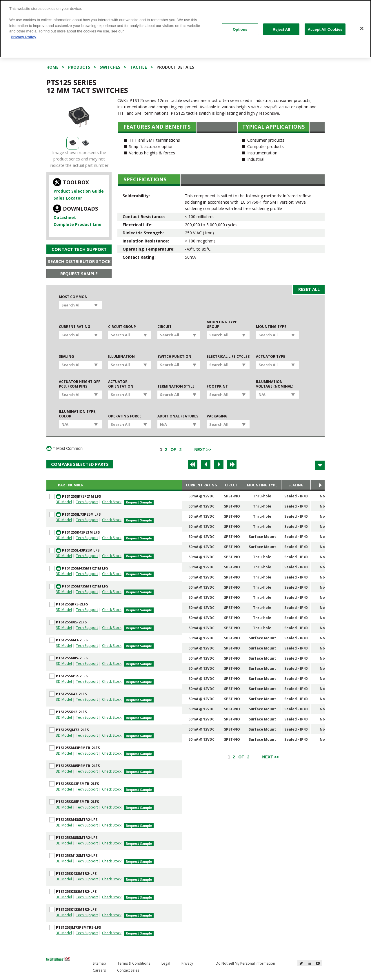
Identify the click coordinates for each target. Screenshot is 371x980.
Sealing (66, 357)
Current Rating (74, 327)
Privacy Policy (23, 37)
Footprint (217, 386)
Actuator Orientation (121, 384)
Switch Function (174, 357)
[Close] (362, 28)
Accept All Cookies (325, 29)
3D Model (64, 502)
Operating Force (125, 416)
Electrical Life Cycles (228, 357)
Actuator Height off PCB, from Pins (80, 384)
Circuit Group (122, 327)
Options (240, 29)
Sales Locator (68, 198)
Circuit (164, 327)
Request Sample (79, 273)
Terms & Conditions (134, 963)
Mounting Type (271, 327)
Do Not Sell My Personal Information (245, 963)
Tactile (138, 67)
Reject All (281, 29)
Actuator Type (271, 357)
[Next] (203, 450)
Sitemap (99, 963)
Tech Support (87, 502)
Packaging (217, 416)
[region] (185, 29)
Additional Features (178, 416)
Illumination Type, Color (78, 414)
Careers (99, 970)
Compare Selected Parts (80, 464)
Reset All (309, 289)
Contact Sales (128, 970)
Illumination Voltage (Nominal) (275, 384)
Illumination (121, 357)
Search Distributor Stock (79, 261)
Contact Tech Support (79, 249)
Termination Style (176, 386)
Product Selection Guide (79, 191)
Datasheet (65, 217)
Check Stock (112, 502)
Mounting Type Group (222, 324)
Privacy (187, 963)
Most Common (73, 297)
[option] (79, 117)
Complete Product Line (78, 224)
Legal (166, 963)
